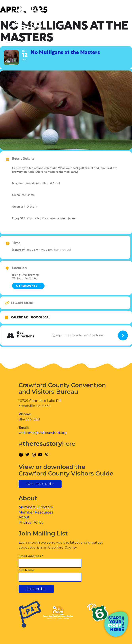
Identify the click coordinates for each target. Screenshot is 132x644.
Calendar (19, 318)
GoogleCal (41, 318)
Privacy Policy (31, 522)
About (24, 517)
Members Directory (36, 507)
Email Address (31, 556)
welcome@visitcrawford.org (43, 433)
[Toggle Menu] (118, 20)
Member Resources (36, 512)
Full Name (26, 570)
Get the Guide (40, 484)
